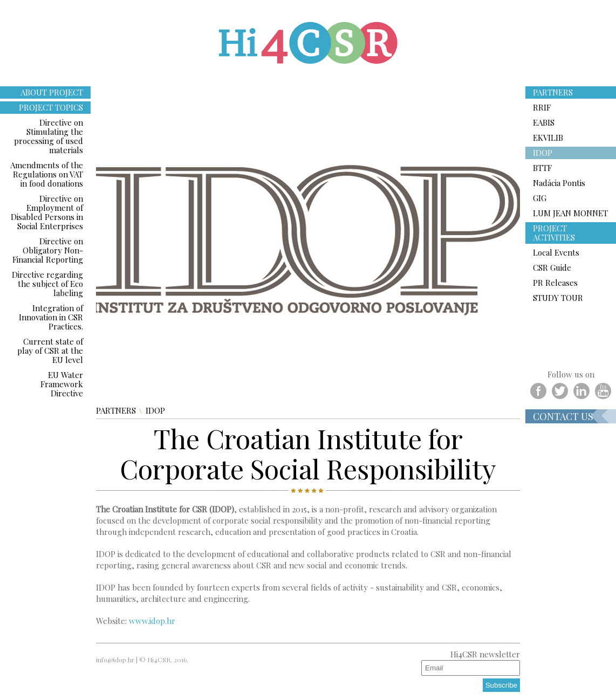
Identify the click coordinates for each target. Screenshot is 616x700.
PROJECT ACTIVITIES (554, 233)
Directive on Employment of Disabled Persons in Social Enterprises (47, 212)
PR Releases (555, 283)
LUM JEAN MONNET (570, 213)
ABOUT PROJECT (52, 92)
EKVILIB (548, 138)
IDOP (155, 411)
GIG (540, 198)
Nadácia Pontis (559, 183)
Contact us (563, 416)
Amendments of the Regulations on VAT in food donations (47, 174)
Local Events (556, 252)
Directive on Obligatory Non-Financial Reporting (48, 250)
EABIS (544, 122)
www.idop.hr (152, 621)
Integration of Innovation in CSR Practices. (51, 317)
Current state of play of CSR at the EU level (50, 351)
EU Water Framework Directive (62, 384)
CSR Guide (552, 267)
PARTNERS (116, 411)
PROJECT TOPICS (51, 107)
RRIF (542, 107)
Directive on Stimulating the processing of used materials (49, 136)
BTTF (542, 168)
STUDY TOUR (558, 298)
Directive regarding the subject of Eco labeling (47, 284)
